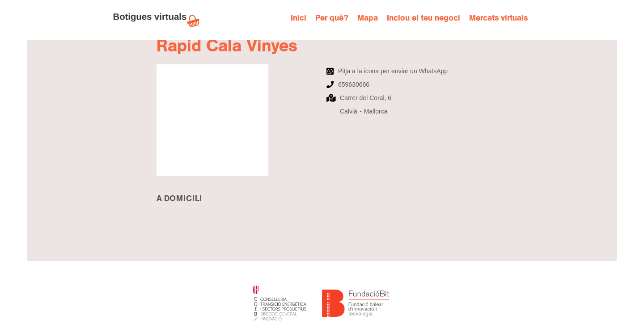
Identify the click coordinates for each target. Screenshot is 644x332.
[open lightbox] (237, 120)
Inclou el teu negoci (424, 18)
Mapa (368, 18)
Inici (299, 18)
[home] (161, 20)
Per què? (332, 18)
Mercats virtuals (498, 18)
